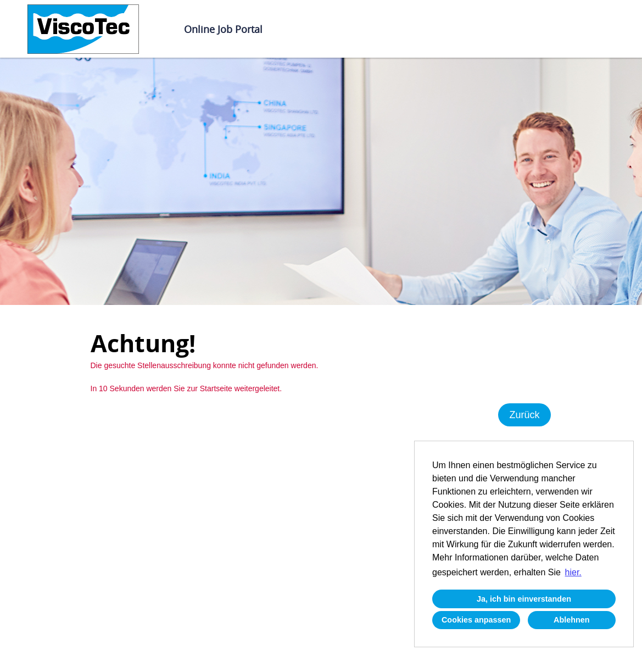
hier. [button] (573, 572)
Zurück (524, 415)
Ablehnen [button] (572, 620)
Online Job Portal (223, 29)
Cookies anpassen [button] (476, 620)
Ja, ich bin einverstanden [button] (524, 599)
